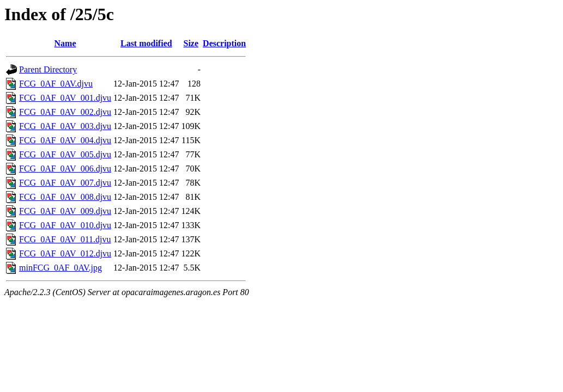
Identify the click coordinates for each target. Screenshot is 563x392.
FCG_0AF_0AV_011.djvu (65, 239)
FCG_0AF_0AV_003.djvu (65, 126)
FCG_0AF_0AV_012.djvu (65, 253)
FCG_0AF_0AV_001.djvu (65, 98)
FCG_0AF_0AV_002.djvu (65, 112)
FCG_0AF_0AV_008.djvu (65, 197)
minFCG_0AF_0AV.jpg (60, 268)
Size (191, 43)
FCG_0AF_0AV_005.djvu (65, 154)
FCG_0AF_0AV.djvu (56, 84)
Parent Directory (48, 69)
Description (224, 43)
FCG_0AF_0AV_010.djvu (65, 225)
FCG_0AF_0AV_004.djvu (65, 140)
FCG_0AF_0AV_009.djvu (65, 211)
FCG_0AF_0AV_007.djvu (65, 183)
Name (65, 43)
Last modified (146, 43)
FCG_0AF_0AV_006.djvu (65, 169)
